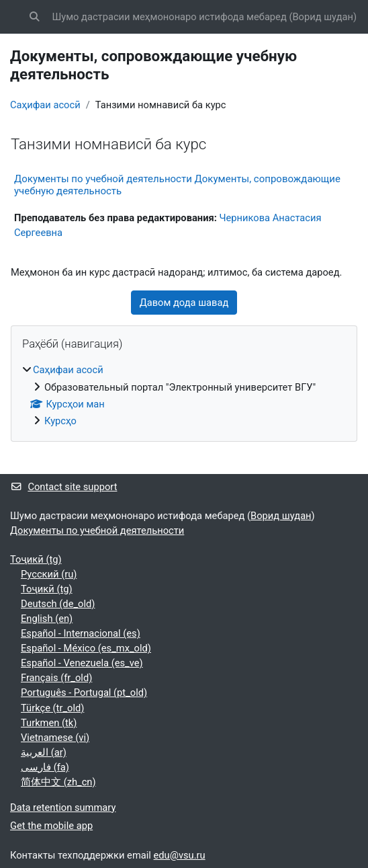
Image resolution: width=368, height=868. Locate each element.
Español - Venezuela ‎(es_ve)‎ (82, 663)
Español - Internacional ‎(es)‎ (81, 633)
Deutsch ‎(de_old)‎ (58, 604)
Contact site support (63, 487)
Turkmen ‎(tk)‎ (49, 723)
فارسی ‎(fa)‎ (45, 767)
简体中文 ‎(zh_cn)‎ (58, 782)
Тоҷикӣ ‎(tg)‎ (36, 559)
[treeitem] (184, 395)
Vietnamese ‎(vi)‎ (55, 738)
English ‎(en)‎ (47, 619)
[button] (34, 17)
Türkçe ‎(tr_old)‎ (52, 708)
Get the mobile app (51, 826)
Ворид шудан (323, 17)
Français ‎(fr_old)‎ (56, 678)
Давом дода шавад (184, 303)
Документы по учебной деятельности (97, 530)
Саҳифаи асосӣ (45, 105)
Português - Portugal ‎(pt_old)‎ (84, 693)
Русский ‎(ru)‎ (49, 574)
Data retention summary (63, 807)
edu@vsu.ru (180, 855)
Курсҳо (60, 421)
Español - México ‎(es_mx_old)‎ (86, 648)
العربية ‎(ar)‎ (44, 752)
